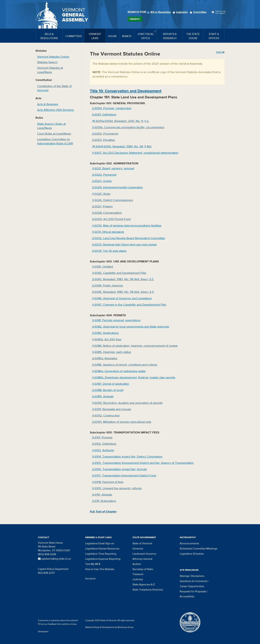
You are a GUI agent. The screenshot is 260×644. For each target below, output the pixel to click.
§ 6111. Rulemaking (104, 501)
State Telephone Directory (148, 590)
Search (135, 19)
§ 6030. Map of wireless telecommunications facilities (126, 226)
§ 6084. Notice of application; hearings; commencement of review (135, 346)
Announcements (189, 543)
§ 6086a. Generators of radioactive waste (119, 371)
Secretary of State (143, 569)
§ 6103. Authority (103, 450)
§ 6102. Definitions (104, 444)
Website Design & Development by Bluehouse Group (109, 627)
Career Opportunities (192, 586)
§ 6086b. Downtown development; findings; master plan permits (133, 378)
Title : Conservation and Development (126, 91)
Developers (43, 632)
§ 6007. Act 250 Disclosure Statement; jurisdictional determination (135, 153)
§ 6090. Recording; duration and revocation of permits (127, 403)
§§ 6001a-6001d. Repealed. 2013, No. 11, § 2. (120, 121)
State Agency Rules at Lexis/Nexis (51, 126)
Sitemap (184, 576)
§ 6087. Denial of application (110, 384)
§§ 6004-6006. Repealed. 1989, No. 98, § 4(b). (122, 146)
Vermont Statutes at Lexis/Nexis (50, 70)
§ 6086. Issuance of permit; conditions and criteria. (125, 365)
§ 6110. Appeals (102, 495)
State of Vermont (142, 543)
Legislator (181, 12)
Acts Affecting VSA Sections (55, 110)
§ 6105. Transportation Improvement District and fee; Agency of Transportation (143, 463)
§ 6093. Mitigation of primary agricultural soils (121, 422)
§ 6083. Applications (105, 333)
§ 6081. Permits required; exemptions (116, 320)
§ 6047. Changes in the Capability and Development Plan (129, 305)
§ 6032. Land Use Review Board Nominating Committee (128, 238)
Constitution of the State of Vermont (54, 88)
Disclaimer (91, 579)
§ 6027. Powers (102, 206)
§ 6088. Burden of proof (107, 390)
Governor (138, 549)
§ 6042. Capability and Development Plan (119, 273)
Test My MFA (93, 564)
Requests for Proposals (193, 591)
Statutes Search (47, 62)
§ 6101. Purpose (102, 438)
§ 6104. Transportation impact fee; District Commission (127, 457)
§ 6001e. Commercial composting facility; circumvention (128, 127)
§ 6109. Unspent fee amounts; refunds (117, 488)
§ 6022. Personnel (104, 175)
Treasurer (138, 574)
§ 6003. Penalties (103, 140)
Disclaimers (198, 576)
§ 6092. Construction (106, 416)
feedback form (55, 624)
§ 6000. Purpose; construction (112, 108)
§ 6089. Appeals (103, 396)
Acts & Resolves (48, 104)
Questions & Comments (193, 581)
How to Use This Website (100, 569)
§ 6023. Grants (102, 181)
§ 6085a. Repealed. (105, 358)
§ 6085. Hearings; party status (111, 352)
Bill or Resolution (160, 12)
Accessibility (187, 596)
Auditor (137, 564)
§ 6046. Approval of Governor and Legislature (122, 298)
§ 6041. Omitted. (102, 267)
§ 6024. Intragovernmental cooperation (117, 187)
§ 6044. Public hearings (107, 286)
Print (220, 52)
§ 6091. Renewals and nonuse (111, 409)
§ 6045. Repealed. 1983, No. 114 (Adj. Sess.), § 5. (123, 292)
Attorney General (142, 559)
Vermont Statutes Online (53, 57)
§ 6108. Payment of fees (107, 482)
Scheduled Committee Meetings (198, 549)
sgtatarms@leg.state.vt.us (54, 559)
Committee (199, 12)
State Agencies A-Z (144, 585)
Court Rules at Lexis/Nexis (54, 134)
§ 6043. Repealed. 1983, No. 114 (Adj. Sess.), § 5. (123, 279)
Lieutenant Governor (144, 554)
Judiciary (138, 579)
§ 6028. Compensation (107, 213)
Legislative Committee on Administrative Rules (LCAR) (55, 142)
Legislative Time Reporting (101, 554)
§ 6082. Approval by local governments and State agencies (130, 327)
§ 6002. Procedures (105, 134)
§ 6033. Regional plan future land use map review (124, 245)
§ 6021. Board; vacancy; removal (113, 168)
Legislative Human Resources (102, 549)
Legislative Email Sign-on (100, 543)
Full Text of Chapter (103, 512)
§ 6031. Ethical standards (108, 232)
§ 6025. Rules (101, 194)
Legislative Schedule (192, 554)
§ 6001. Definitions (104, 115)
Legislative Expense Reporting (103, 559)
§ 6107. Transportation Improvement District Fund (124, 476)
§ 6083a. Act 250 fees (106, 339)
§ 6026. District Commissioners (112, 200)
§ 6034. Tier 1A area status (109, 251)
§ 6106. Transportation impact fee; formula (119, 469)
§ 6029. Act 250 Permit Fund (111, 219)
